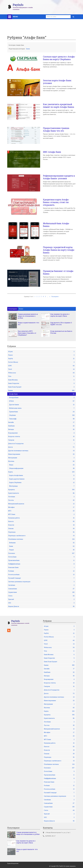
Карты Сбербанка (42, 483)
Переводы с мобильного (41, 536)
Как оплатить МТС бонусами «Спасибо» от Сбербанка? (27, 333)
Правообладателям (13, 863)
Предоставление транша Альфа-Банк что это (56, 129)
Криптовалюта (41, 493)
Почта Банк (41, 557)
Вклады (41, 429)
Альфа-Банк (42, 394)
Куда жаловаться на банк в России (61, 332)
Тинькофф (42, 419)
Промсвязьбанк (41, 560)
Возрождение (41, 433)
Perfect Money (41, 362)
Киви (42, 546)
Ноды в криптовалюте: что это (28, 324)
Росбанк (41, 571)
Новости (41, 525)
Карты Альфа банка (42, 475)
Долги (41, 447)
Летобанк (41, 497)
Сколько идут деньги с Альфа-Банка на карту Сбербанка (59, 58)
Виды (42, 465)
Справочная (41, 592)
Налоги (41, 521)
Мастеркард (42, 486)
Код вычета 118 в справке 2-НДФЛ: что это (61, 324)
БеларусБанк (42, 398)
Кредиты (41, 490)
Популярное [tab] (13, 309)
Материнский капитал (41, 504)
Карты (41, 472)
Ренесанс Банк (41, 567)
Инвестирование (41, 454)
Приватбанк (42, 412)
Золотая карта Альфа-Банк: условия (57, 82)
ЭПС (41, 603)
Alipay (41, 352)
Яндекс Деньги (41, 606)
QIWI (41, 366)
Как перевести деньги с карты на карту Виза (60, 315)
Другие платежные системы (41, 451)
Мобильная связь (42, 408)
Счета (41, 596)
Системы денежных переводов (41, 582)
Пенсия (41, 529)
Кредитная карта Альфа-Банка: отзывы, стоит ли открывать (56, 202)
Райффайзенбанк (41, 564)
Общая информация (42, 468)
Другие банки (42, 405)
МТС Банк (41, 514)
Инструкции (41, 458)
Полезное (41, 553)
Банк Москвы (41, 380)
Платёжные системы (41, 539)
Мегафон (41, 507)
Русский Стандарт (41, 578)
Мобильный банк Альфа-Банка (56, 225)
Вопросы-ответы (41, 436)
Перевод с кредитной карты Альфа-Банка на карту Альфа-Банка (59, 250)
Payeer (41, 355)
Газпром (41, 440)
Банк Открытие (41, 383)
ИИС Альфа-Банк (52, 152)
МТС (41, 511)
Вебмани (42, 543)
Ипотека (41, 461)
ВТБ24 (42, 401)
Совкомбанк (41, 589)
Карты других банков (42, 479)
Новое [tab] (21, 309)
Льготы (41, 500)
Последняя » (55, 297)
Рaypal (42, 550)
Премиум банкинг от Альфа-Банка (58, 272)
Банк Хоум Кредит (41, 387)
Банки (28, 49)
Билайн (41, 422)
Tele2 (41, 369)
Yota (41, 376)
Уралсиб (41, 599)
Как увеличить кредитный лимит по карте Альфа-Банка (59, 106)
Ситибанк (41, 585)
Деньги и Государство (41, 444)
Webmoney (41, 373)
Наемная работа (41, 518)
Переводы (41, 532)
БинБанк (41, 426)
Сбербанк (42, 415)
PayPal (41, 359)
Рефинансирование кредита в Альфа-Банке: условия (59, 177)
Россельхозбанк (41, 575)
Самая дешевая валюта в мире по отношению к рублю (28, 316)
